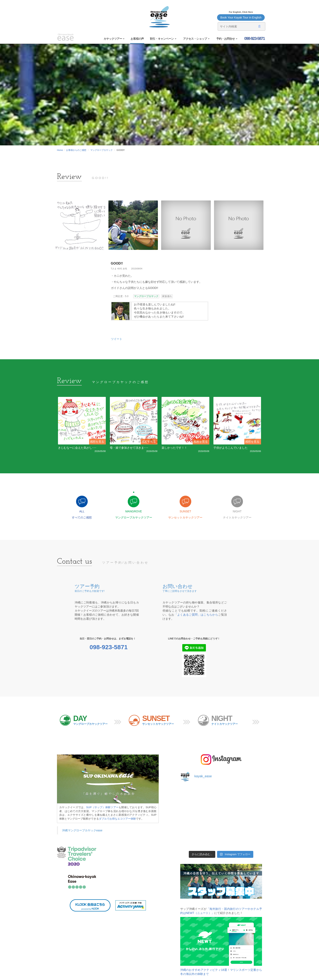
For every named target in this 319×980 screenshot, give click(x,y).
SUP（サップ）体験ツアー (103, 807)
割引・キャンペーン (163, 39)
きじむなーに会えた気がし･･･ (77, 448)
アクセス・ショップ (196, 39)
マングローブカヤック (102, 150)
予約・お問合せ (227, 39)
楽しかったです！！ (174, 448)
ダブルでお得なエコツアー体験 (117, 819)
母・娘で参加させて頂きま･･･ (129, 448)
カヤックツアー (114, 39)
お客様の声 (137, 39)
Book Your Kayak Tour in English (241, 17)
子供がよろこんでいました (231, 448)
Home (60, 150)
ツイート (117, 339)
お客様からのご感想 (76, 150)
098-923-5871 (254, 38)
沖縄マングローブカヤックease (82, 830)
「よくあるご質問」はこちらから (196, 615)
